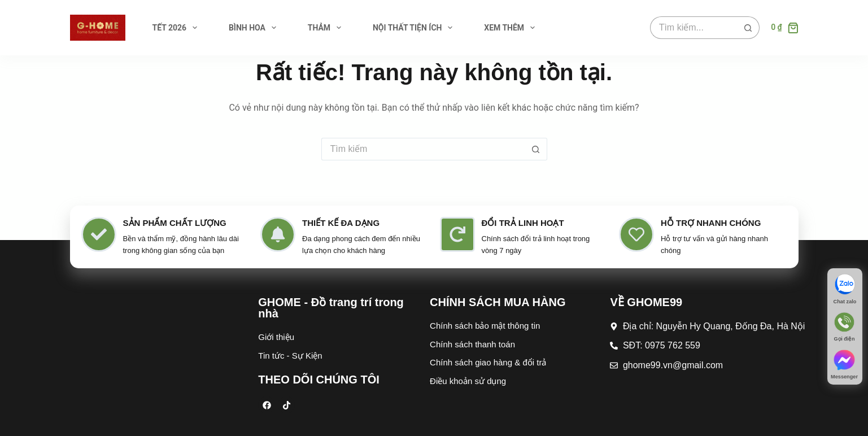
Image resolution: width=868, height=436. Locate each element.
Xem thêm (512, 28)
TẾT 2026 (177, 28)
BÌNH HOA (255, 28)
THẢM (327, 28)
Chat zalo (845, 302)
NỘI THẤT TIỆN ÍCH (415, 28)
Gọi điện (844, 340)
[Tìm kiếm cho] (693, 28)
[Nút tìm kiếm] (748, 28)
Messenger (844, 378)
